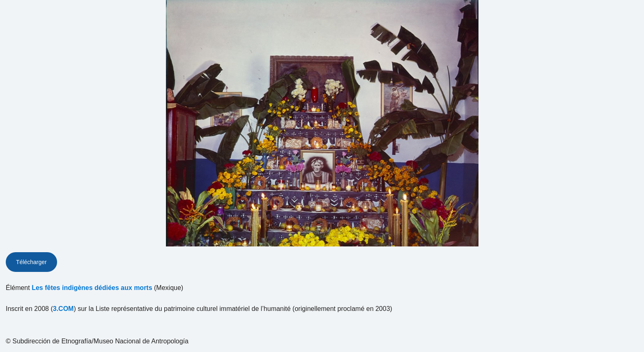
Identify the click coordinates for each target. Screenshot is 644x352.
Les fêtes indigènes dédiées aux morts (92, 288)
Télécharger (31, 262)
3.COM (63, 309)
